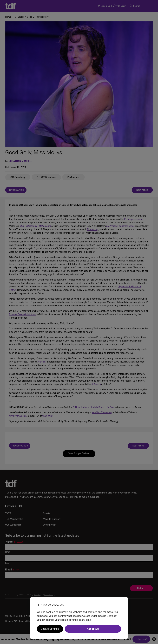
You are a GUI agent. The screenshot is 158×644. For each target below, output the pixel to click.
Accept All (93, 629)
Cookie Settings (50, 629)
